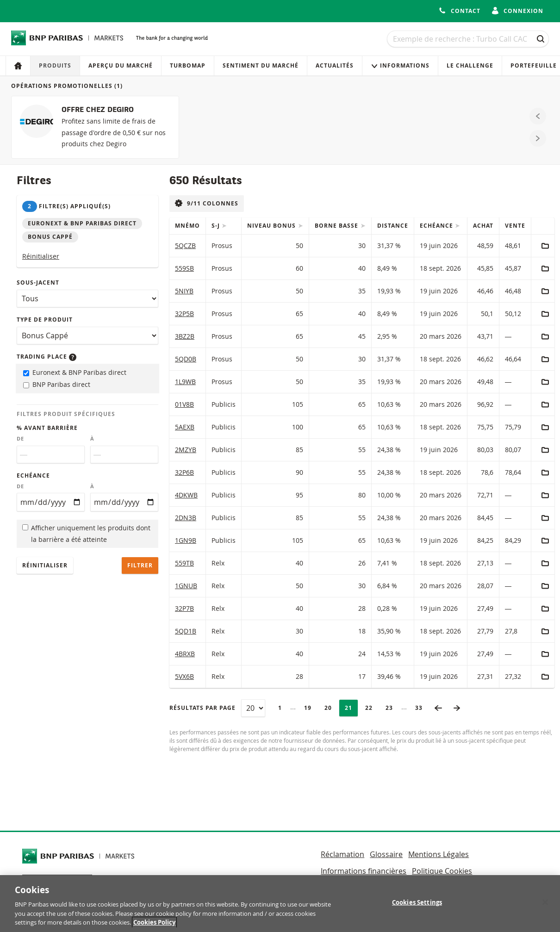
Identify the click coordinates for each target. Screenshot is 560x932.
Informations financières (364, 871)
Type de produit (45, 320)
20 (331, 708)
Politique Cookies (442, 871)
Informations (400, 65)
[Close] (545, 904)
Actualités (335, 65)
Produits (55, 65)
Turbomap (188, 65)
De (20, 439)
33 (422, 708)
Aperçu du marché (121, 65)
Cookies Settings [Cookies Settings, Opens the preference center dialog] (417, 904)
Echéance (33, 475)
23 (392, 708)
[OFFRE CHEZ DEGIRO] (95, 127)
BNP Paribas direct (57, 384)
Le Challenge (470, 65)
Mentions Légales (439, 854)
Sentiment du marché (261, 65)
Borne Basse (337, 226)
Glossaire (386, 854)
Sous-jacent (38, 283)
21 (351, 708)
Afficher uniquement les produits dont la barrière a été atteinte (86, 534)
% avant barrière (47, 428)
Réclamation (342, 854)
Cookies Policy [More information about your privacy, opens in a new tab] (154, 924)
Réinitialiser (41, 256)
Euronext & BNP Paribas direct (75, 372)
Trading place (47, 357)
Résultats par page (202, 708)
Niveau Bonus (272, 226)
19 (311, 708)
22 (372, 708)
